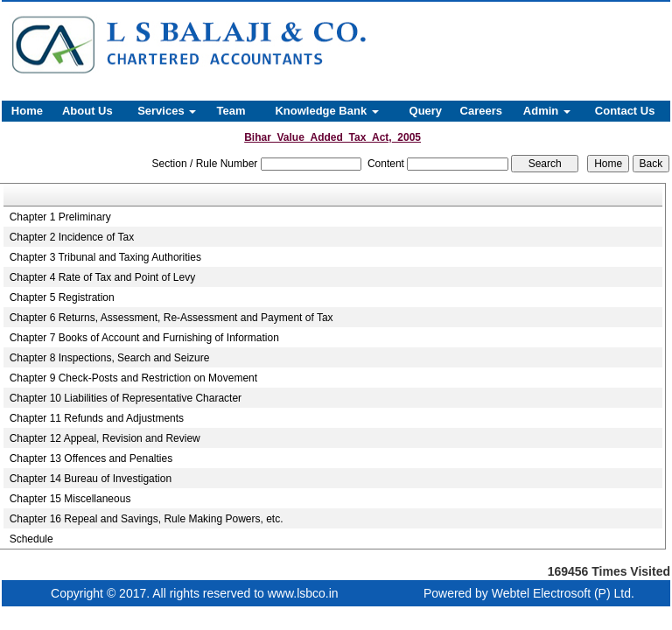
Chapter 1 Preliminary (60, 217)
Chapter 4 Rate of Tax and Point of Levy (103, 277)
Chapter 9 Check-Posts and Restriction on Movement (133, 378)
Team (231, 111)
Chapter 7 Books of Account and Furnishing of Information (144, 338)
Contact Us (625, 111)
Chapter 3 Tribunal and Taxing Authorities (105, 257)
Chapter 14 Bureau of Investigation (91, 479)
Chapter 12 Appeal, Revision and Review (105, 438)
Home (27, 111)
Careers (481, 111)
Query (426, 111)
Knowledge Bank (326, 111)
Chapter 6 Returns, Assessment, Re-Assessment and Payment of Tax (171, 318)
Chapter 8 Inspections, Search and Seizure (110, 358)
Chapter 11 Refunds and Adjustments (97, 418)
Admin (547, 111)
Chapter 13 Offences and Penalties (91, 458)
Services (167, 111)
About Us (87, 111)
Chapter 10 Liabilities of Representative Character (126, 398)
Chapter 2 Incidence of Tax (72, 237)
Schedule (31, 539)
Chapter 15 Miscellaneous (70, 499)
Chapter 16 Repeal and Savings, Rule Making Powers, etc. (147, 519)
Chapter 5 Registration (62, 297)
